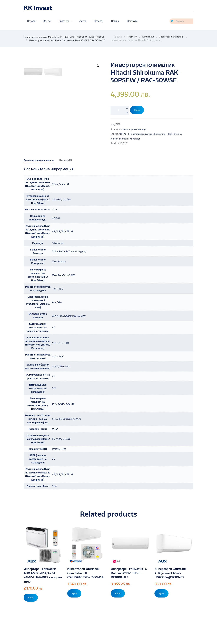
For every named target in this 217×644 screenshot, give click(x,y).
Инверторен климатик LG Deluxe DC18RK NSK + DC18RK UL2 (130, 588)
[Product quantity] (120, 110)
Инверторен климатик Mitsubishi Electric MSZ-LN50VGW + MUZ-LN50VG (67, 37)
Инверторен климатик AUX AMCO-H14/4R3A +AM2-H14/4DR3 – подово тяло (41, 590)
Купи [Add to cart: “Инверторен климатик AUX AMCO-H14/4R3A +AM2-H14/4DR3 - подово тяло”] (31, 613)
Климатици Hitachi (167, 134)
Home (117, 37)
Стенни (182, 134)
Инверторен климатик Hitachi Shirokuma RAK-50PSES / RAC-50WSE (70, 40)
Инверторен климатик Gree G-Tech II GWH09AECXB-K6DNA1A (85, 590)
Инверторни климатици (174, 37)
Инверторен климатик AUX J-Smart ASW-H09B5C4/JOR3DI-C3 (172, 588)
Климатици (149, 37)
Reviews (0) (69, 176)
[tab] (40, 176)
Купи (138, 110)
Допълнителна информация (40, 176)
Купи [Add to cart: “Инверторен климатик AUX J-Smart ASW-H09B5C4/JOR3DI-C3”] (162, 609)
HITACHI (125, 134)
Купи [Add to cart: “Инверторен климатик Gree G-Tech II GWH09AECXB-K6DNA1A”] (75, 613)
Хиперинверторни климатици (126, 138)
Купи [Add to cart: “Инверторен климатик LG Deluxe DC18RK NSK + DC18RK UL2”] (119, 609)
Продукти (132, 37)
